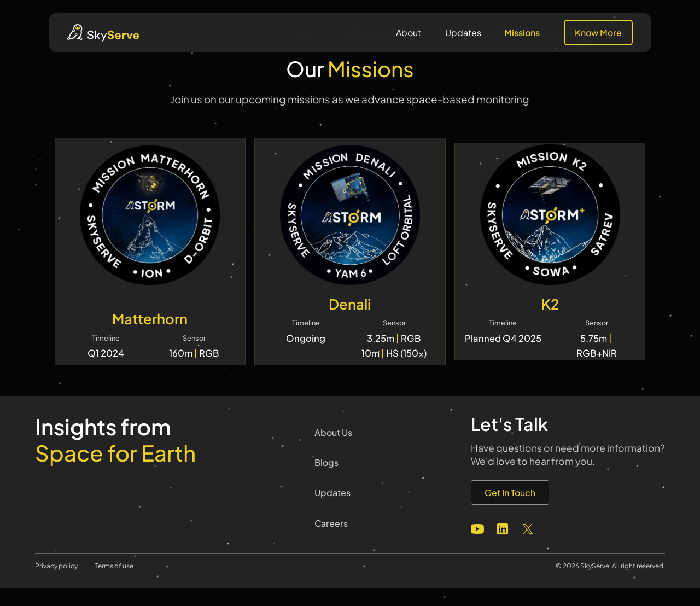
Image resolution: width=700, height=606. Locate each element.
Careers (331, 523)
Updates (463, 33)
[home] (103, 33)
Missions (522, 33)
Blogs (326, 462)
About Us (333, 432)
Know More (598, 33)
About (409, 33)
